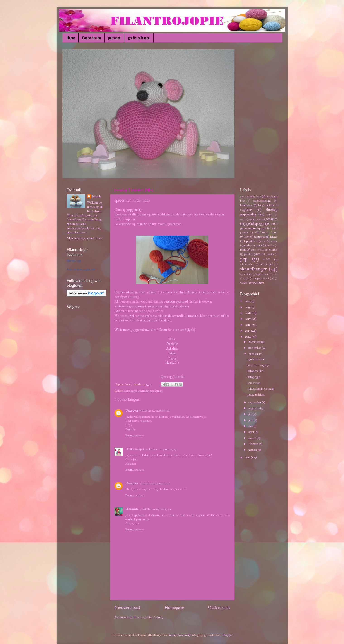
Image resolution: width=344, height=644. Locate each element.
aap (242, 196)
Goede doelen (91, 38)
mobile (270, 245)
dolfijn (269, 215)
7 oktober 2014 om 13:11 (154, 411)
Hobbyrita (132, 509)
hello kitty (259, 232)
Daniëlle (172, 344)
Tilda (246, 278)
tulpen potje (261, 278)
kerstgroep (260, 237)
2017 (248, 319)
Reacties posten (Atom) (148, 617)
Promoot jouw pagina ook (81, 269)
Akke (172, 353)
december (255, 342)
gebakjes (271, 219)
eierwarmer (255, 219)
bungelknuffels (266, 205)
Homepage (174, 607)
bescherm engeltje (259, 365)
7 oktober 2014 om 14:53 (161, 449)
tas (276, 274)
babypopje (254, 377)
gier (242, 228)
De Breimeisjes (135, 449)
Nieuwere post (127, 607)
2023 (248, 301)
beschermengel (262, 201)
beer (242, 201)
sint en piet (266, 264)
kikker (274, 237)
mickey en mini (253, 245)
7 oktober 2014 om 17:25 (155, 509)
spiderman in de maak (261, 389)
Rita (172, 339)
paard (247, 254)
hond (274, 232)
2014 (248, 337)
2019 (248, 307)
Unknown (132, 411)
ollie (262, 250)
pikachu (270, 254)
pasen (257, 254)
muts (254, 250)
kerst (247, 237)
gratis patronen (139, 38)
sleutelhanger (254, 269)
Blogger (227, 635)
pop (244, 259)
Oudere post (219, 607)
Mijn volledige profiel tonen (84, 238)
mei (251, 426)
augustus (254, 408)
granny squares (257, 228)
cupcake (246, 210)
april (251, 432)
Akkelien (172, 348)
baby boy (255, 196)
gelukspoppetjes (258, 224)
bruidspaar (247, 205)
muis (243, 250)
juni (251, 420)
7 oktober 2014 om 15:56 (155, 483)
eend (242, 219)
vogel (255, 283)
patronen (114, 38)
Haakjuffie (172, 362)
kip (246, 241)
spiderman (156, 391)
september (255, 402)
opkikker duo (256, 359)
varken (244, 283)
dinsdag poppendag (136, 391)
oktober (254, 354)
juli (251, 414)
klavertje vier (259, 241)
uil (273, 278)
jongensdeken (256, 395)
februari (254, 444)
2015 (248, 331)
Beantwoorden (135, 435)
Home (71, 38)
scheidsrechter (247, 264)
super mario (263, 274)
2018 (248, 313)
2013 (248, 457)
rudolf (267, 259)
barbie (270, 196)
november (255, 348)
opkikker (273, 250)
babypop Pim (255, 371)
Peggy (172, 358)
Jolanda (96, 196)
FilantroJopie (74, 261)
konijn (274, 241)
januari (253, 450)
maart (253, 438)
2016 (248, 325)
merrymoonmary (180, 635)
